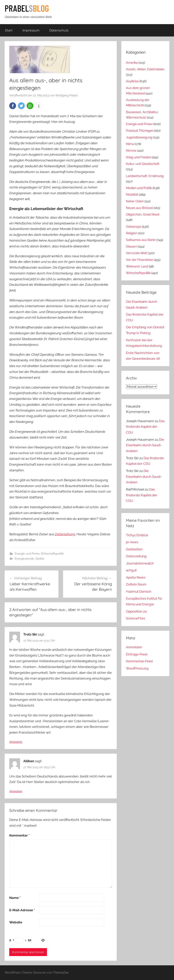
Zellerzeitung (65, 534)
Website (16, 922)
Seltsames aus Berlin (141, 240)
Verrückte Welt (136, 253)
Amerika (132, 63)
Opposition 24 (136, 611)
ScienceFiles (136, 618)
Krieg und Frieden (138, 157)
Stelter (40, 559)
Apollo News (136, 577)
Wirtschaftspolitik (52, 554)
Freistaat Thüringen (140, 131)
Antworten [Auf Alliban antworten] (16, 791)
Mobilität (132, 195)
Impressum (31, 30)
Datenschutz (59, 30)
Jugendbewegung (139, 137)
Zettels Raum (136, 584)
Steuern (132, 246)
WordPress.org (137, 668)
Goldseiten (134, 549)
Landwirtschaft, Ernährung (145, 176)
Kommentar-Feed (139, 661)
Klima (130, 144)
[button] (13, 106)
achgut (131, 570)
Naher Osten (135, 201)
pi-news (132, 542)
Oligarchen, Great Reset (143, 214)
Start (9, 30)
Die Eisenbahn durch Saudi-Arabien (145, 445)
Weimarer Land (137, 266)
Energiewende (24, 559)
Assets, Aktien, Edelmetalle (145, 69)
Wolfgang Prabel (67, 95)
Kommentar (19, 835)
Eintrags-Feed (137, 654)
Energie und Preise (27, 554)
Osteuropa (134, 227)
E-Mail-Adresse (22, 910)
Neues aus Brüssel (139, 208)
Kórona (131, 151)
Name (15, 898)
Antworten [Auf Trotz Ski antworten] (16, 742)
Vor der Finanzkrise (139, 260)
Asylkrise (132, 81)
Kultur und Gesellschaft (143, 164)
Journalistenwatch (140, 563)
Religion (132, 233)
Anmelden (134, 647)
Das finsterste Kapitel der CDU (145, 427)
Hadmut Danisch (139, 591)
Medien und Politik (139, 188)
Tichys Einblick (137, 535)
